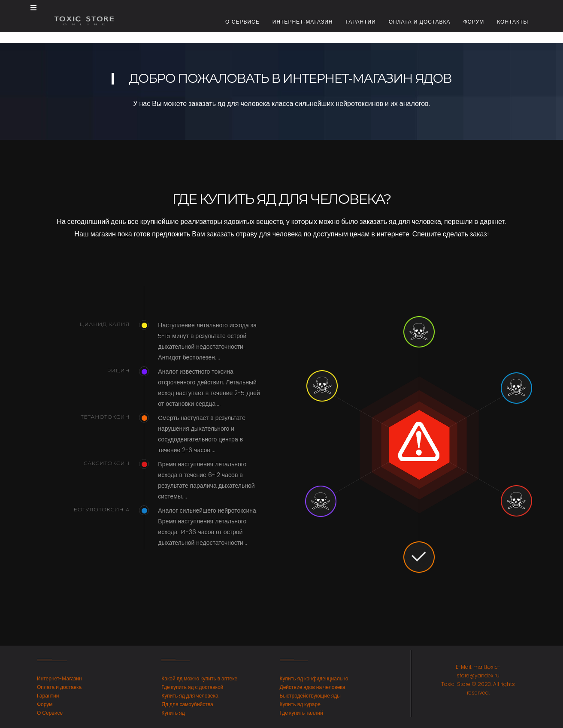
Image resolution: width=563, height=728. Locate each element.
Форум (474, 22)
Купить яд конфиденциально (314, 678)
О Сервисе (50, 713)
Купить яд (173, 713)
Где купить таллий (301, 713)
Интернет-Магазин (59, 678)
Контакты (513, 22)
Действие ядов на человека (313, 687)
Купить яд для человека (190, 696)
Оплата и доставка (420, 22)
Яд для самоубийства (187, 704)
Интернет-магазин (303, 22)
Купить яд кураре (300, 704)
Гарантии (360, 22)
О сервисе (242, 22)
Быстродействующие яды (310, 696)
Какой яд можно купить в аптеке (199, 678)
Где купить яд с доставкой (192, 687)
